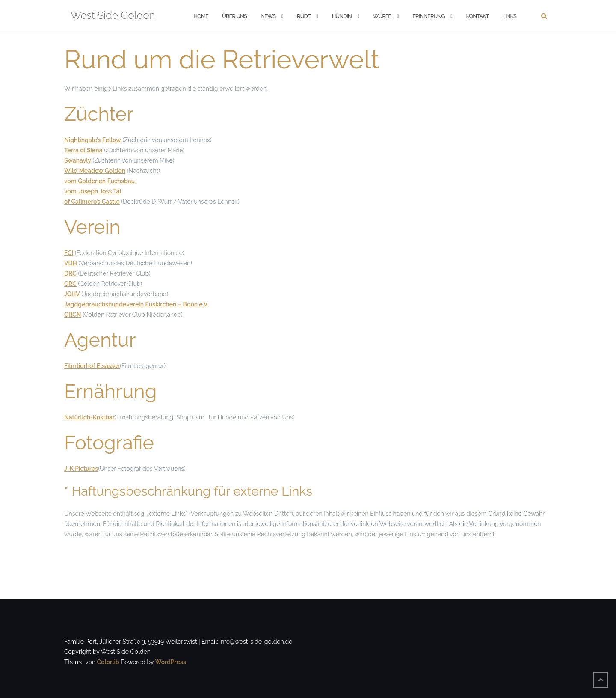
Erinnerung (428, 16)
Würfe (382, 16)
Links (509, 16)
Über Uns (234, 16)
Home (201, 16)
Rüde (304, 16)
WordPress (171, 662)
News (268, 16)
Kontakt (478, 16)
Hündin (342, 16)
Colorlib (108, 662)
